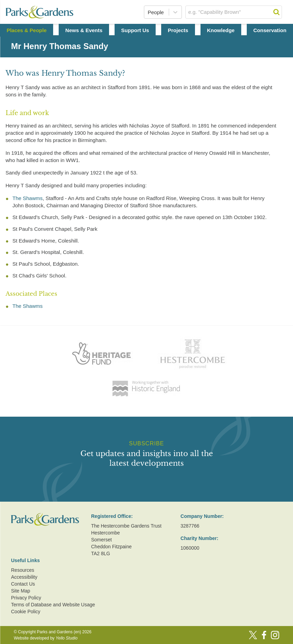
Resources (23, 570)
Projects (178, 30)
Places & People (27, 30)
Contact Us (23, 584)
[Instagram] (275, 635)
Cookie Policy (26, 612)
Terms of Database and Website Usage (53, 605)
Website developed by (46, 638)
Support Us (135, 30)
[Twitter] (253, 635)
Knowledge (221, 30)
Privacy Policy (26, 598)
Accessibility (24, 577)
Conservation (270, 30)
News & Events (84, 30)
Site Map (21, 591)
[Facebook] (264, 635)
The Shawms (28, 198)
